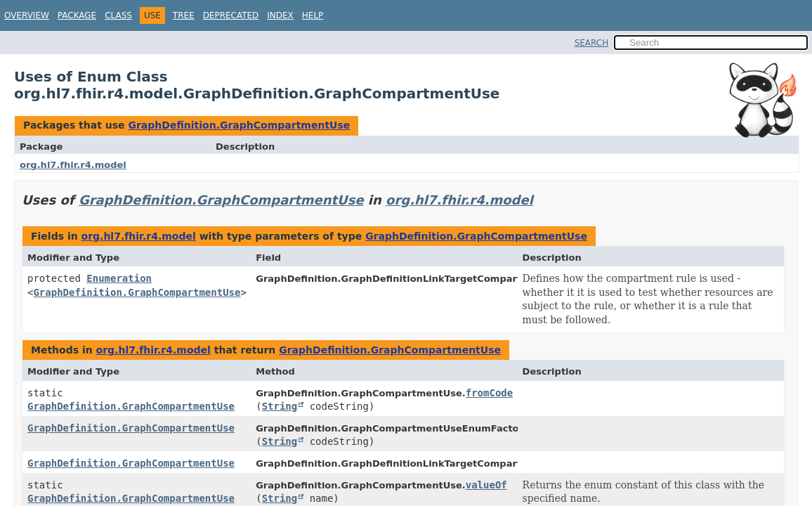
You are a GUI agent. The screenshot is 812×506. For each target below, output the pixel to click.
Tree (184, 15)
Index (280, 15)
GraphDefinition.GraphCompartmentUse (239, 125)
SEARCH (592, 43)
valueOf (486, 485)
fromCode (489, 393)
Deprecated (231, 15)
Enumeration (119, 278)
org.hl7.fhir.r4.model (73, 165)
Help (313, 15)
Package (77, 15)
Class (118, 15)
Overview (27, 15)
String (280, 406)
